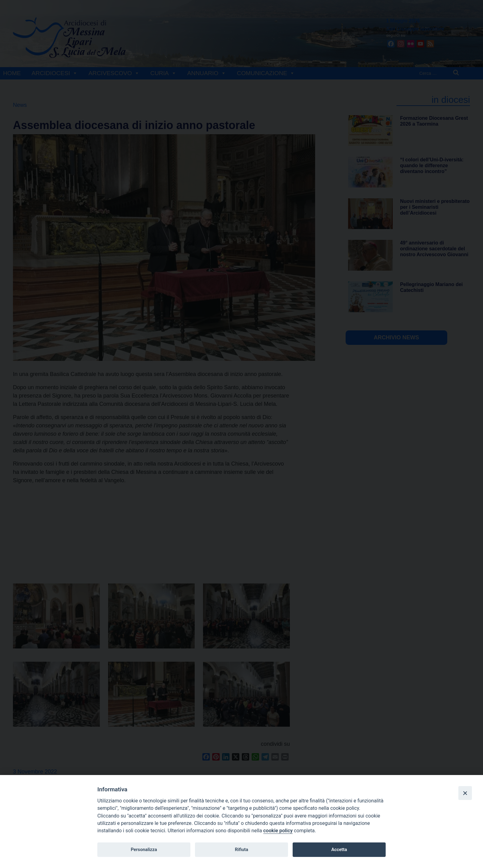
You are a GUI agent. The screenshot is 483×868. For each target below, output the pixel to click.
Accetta (339, 850)
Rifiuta (241, 850)
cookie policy (278, 831)
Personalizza (144, 850)
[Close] (465, 793)
